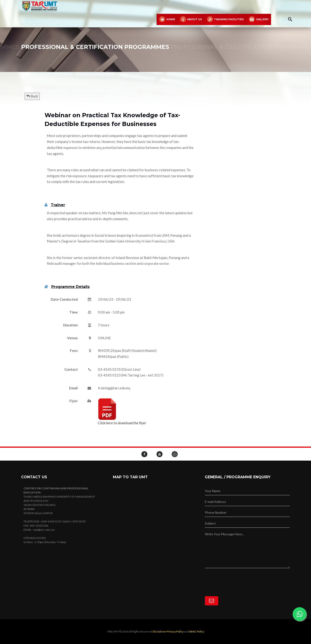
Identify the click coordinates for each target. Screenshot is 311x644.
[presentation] (240, 577)
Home (167, 19)
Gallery (258, 19)
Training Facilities (225, 19)
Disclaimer (160, 631)
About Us (191, 19)
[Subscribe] (211, 601)
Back (32, 96)
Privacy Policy (175, 631)
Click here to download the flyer (122, 412)
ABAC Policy (197, 631)
